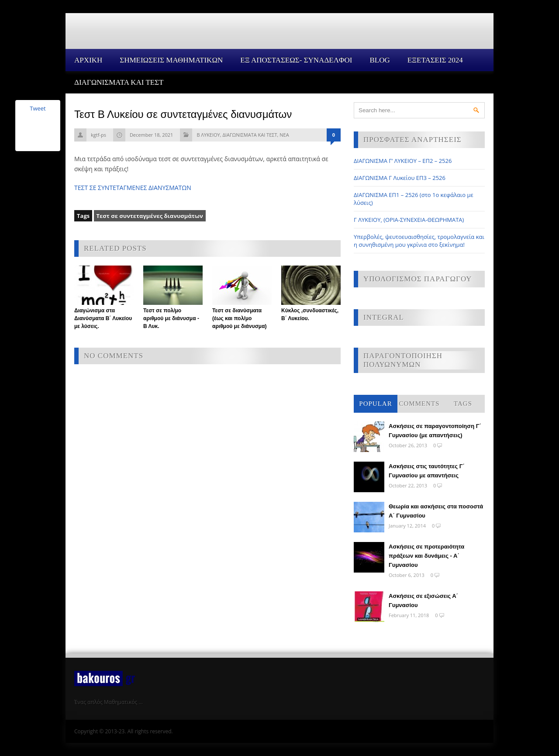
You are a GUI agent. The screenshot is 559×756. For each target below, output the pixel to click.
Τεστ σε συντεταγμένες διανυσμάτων (150, 216)
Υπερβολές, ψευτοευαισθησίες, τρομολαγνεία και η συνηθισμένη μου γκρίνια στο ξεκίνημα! (419, 241)
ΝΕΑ (284, 135)
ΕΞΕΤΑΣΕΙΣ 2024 (435, 60)
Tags (463, 404)
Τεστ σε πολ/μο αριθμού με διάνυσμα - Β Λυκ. (171, 318)
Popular (375, 404)
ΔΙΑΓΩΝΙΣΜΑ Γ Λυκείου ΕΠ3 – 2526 (400, 178)
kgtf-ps (98, 135)
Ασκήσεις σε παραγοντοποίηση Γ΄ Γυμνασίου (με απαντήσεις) (435, 431)
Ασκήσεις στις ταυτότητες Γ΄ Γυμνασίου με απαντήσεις (427, 471)
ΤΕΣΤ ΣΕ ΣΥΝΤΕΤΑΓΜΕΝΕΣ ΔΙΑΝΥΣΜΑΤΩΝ (133, 188)
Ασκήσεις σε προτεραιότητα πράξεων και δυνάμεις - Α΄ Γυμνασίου (426, 556)
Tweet (38, 108)
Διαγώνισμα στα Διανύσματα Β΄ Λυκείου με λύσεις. (103, 318)
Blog (380, 60)
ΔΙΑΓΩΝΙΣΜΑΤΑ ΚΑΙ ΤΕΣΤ (119, 82)
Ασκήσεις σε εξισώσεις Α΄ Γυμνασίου (423, 601)
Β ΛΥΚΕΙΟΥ (208, 135)
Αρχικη (88, 60)
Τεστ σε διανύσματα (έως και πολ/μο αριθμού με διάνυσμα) (240, 318)
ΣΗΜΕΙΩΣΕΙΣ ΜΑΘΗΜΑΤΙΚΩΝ (171, 60)
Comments (419, 404)
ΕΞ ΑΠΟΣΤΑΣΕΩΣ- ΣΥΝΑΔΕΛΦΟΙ (296, 60)
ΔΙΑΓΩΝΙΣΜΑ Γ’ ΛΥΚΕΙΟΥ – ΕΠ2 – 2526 (403, 161)
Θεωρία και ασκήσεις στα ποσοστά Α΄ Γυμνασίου (436, 511)
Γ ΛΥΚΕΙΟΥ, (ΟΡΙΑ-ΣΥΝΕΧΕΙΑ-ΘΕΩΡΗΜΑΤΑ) (409, 220)
